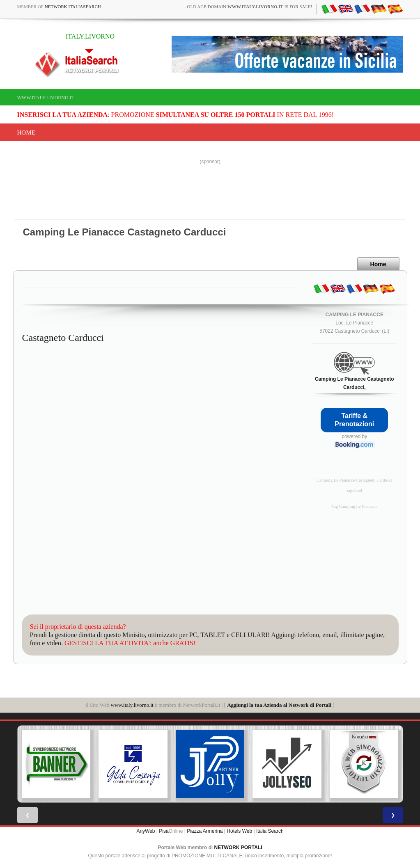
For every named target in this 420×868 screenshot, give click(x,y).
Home (26, 132)
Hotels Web (239, 831)
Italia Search (270, 831)
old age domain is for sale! (250, 7)
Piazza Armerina (205, 831)
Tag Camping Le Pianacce (354, 506)
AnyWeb (146, 831)
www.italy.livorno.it (46, 98)
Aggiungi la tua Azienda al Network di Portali (279, 705)
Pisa (164, 831)
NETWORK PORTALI (238, 847)
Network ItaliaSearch (73, 7)
